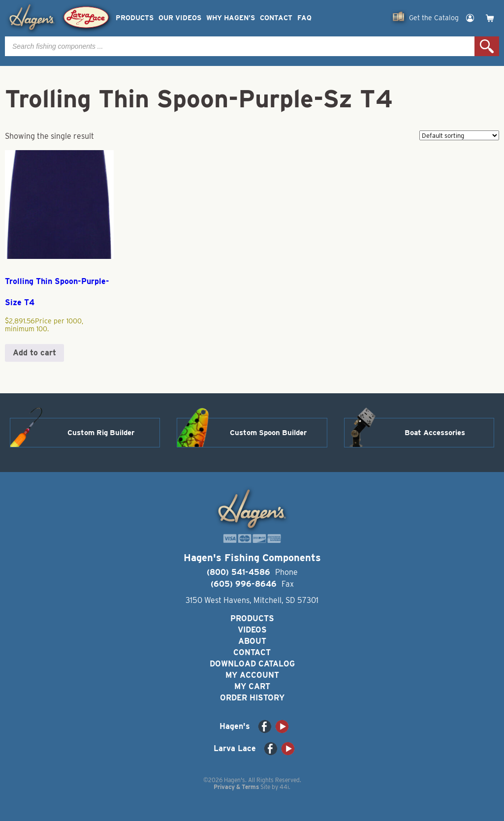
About (252, 641)
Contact (276, 18)
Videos (252, 630)
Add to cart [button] (34, 353)
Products (135, 18)
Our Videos (180, 18)
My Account (252, 675)
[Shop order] (459, 135)
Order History (252, 698)
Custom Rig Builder (101, 433)
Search (487, 46)
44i (284, 787)
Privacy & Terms (236, 787)
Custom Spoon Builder (268, 433)
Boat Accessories (435, 433)
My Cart (252, 686)
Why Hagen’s (231, 18)
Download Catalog (252, 664)
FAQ (304, 18)
